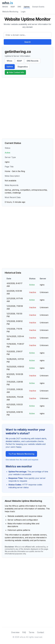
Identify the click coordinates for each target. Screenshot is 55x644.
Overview (15, 632)
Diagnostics (23, 67)
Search (27, 42)
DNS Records (33, 61)
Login (23, 12)
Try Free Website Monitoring (21, 454)
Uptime (27, 7)
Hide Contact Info (15, 72)
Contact (40, 632)
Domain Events (38, 7)
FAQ (24, 632)
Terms (31, 632)
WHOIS (5, 7)
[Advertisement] (27, 108)
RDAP (13, 7)
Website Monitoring (10, 12)
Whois (9, 61)
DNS (19, 7)
